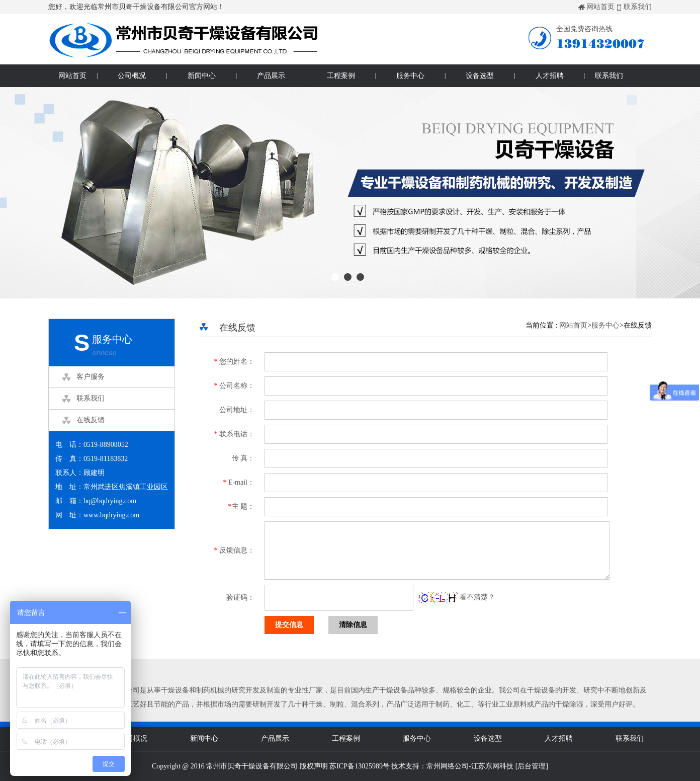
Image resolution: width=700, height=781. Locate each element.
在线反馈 (91, 420)
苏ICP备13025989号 (360, 766)
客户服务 (91, 377)
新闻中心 (202, 76)
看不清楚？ (457, 597)
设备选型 (480, 76)
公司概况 (132, 76)
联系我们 (638, 7)
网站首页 (600, 7)
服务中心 (410, 76)
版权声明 (314, 766)
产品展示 (271, 76)
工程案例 (341, 76)
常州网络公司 (448, 766)
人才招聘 (550, 76)
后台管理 (532, 766)
